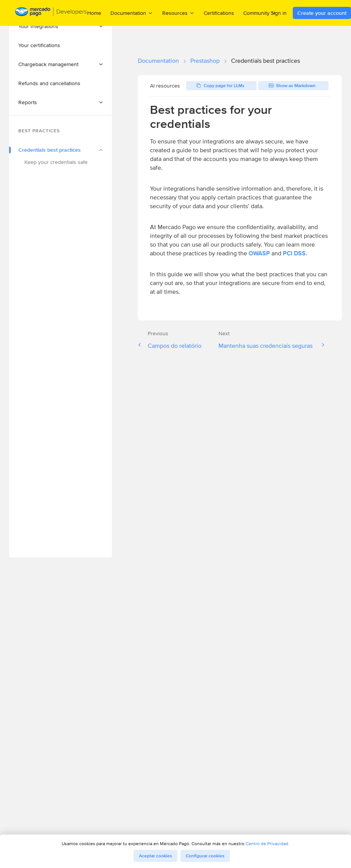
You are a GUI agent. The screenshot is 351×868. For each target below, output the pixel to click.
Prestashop (205, 61)
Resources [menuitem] (178, 13)
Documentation (158, 61)
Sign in (279, 13)
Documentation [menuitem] (132, 13)
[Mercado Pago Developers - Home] (51, 13)
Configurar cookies (205, 856)
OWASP (259, 253)
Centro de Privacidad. (267, 843)
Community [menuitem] (260, 13)
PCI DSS (294, 253)
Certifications (219, 13)
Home (94, 13)
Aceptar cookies (156, 856)
